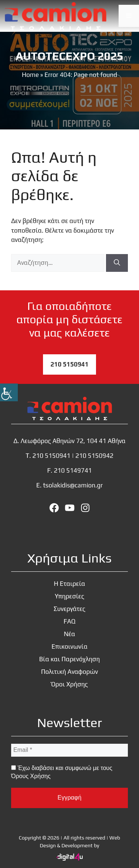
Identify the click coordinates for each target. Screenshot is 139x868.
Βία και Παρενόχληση (70, 659)
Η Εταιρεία (69, 584)
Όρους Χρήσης (31, 776)
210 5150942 (94, 456)
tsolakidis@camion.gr (73, 485)
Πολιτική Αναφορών (70, 672)
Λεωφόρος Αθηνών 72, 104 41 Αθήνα (73, 441)
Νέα (69, 634)
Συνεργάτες (70, 609)
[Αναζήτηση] (117, 263)
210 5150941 (69, 364)
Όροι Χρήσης (69, 684)
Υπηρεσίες (69, 596)
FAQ (69, 621)
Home (30, 75)
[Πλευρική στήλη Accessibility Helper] (9, 392)
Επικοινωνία (69, 646)
